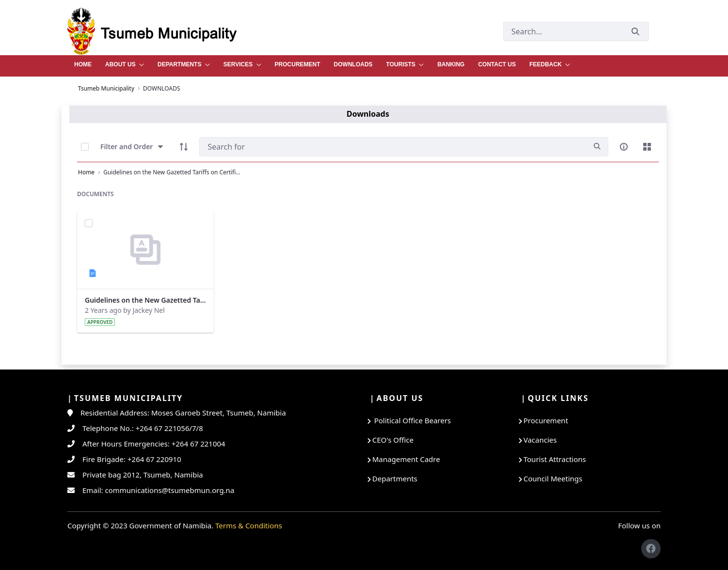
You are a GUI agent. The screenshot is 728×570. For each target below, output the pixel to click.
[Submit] (635, 31)
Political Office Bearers (411, 420)
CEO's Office (393, 440)
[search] (597, 146)
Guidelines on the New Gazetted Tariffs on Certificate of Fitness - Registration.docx (145, 300)
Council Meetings (553, 478)
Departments (395, 478)
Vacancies (540, 440)
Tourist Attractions (555, 459)
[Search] (393, 147)
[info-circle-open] (624, 147)
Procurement (546, 420)
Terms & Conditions (249, 525)
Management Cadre (406, 459)
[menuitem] (83, 62)
